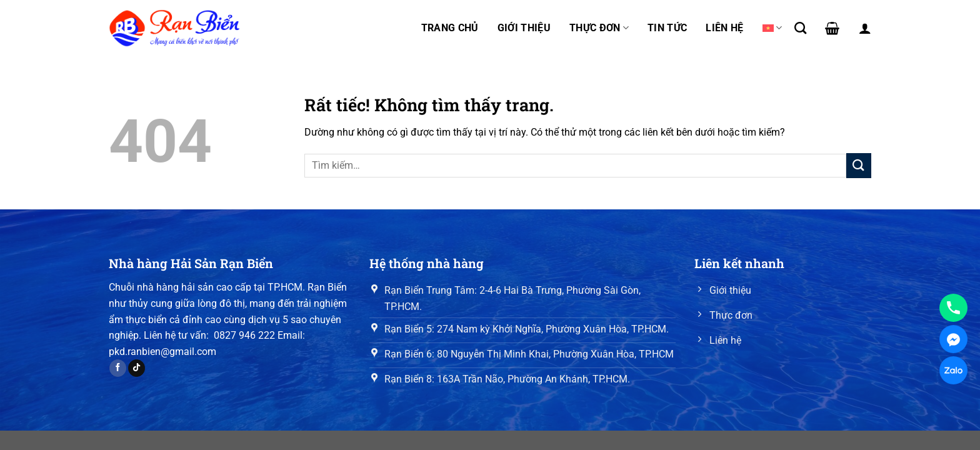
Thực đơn (599, 28)
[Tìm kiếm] (800, 28)
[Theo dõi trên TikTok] (137, 368)
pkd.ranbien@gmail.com (162, 352)
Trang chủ (450, 28)
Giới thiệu (524, 28)
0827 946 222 (244, 335)
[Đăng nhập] (865, 28)
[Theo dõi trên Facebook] (118, 368)
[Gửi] (859, 165)
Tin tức (667, 28)
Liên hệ (724, 28)
